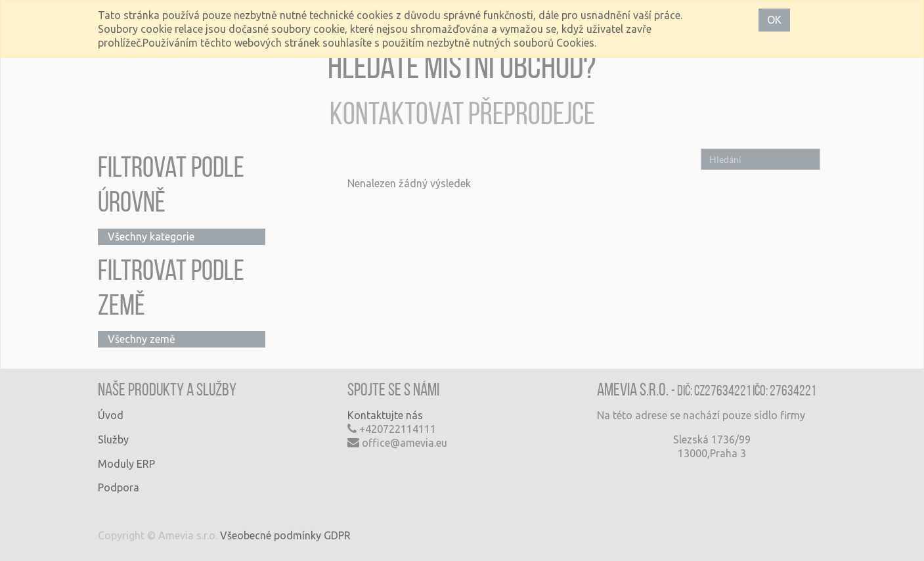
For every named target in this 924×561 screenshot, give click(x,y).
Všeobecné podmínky (271, 535)
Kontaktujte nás (385, 415)
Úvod (111, 415)
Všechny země (142, 339)
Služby (113, 439)
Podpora (119, 487)
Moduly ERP (126, 464)
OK (774, 20)
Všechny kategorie (151, 236)
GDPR (337, 535)
